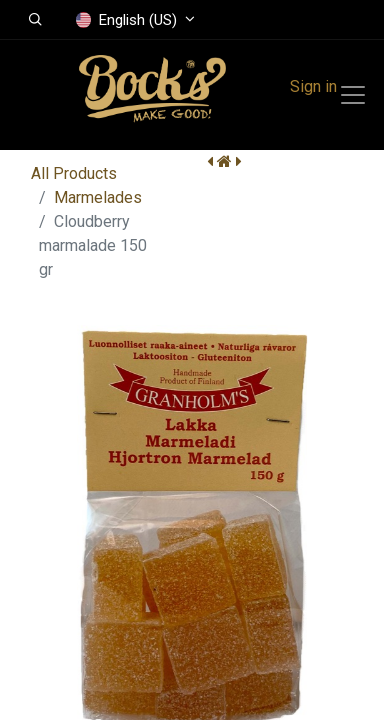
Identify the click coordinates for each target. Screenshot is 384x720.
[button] (35, 20)
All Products (74, 173)
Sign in (313, 86)
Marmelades (98, 197)
